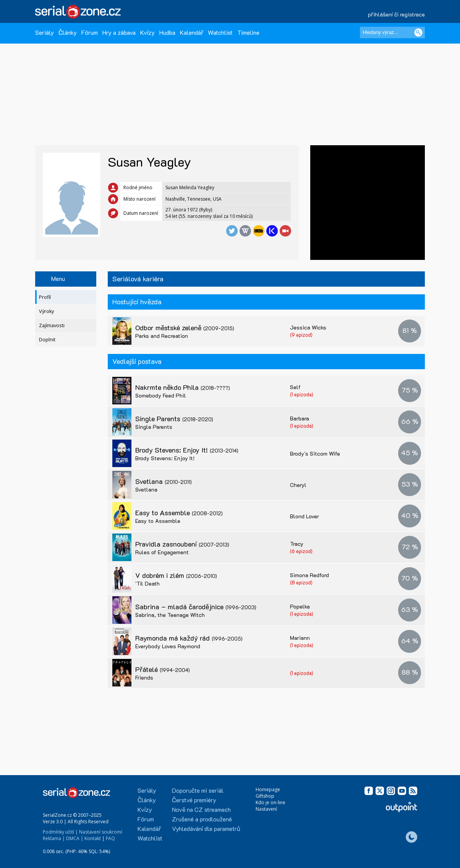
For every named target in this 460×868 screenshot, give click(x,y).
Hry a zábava (119, 32)
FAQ (110, 838)
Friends (144, 677)
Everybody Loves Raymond (168, 646)
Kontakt (93, 838)
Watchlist (220, 32)
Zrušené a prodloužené (202, 819)
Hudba (167, 32)
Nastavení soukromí (101, 832)
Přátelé (163, 669)
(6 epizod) (301, 551)
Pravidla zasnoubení (182, 544)
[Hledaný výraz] (392, 32)
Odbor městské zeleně (185, 328)
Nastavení (266, 809)
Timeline (248, 32)
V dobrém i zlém (176, 575)
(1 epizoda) (302, 394)
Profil (45, 297)
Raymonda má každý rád (189, 638)
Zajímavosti (52, 325)
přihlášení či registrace (396, 14)
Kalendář (192, 32)
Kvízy (147, 32)
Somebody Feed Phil (161, 395)
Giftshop (265, 796)
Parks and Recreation (162, 336)
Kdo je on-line (270, 802)
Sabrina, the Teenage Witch (170, 615)
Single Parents (174, 419)
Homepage (268, 789)
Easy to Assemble (179, 513)
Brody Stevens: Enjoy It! (187, 450)
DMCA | (75, 838)
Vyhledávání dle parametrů (206, 828)
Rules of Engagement (162, 552)
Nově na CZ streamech (201, 809)
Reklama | (54, 838)
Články (68, 32)
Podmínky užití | (60, 832)
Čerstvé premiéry (194, 800)
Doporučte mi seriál (198, 790)
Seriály (45, 32)
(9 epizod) (301, 335)
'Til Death (147, 583)
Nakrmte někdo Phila (183, 387)
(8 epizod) (301, 582)
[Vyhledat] (418, 32)
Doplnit (47, 340)
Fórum (90, 32)
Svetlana (164, 481)
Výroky (46, 311)
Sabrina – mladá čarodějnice (196, 607)
